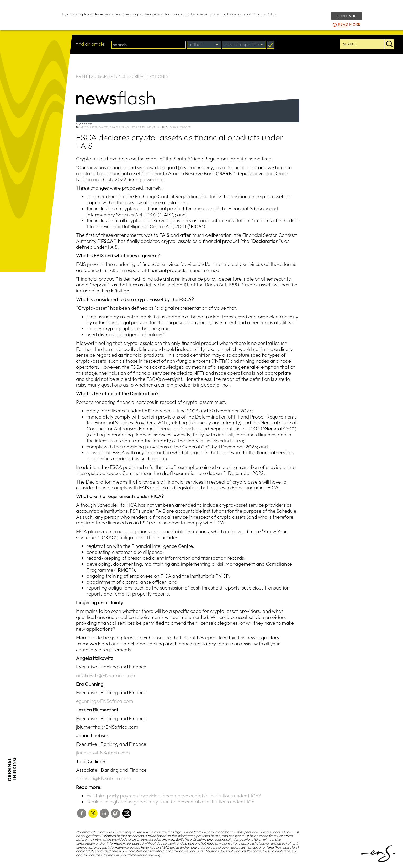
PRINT (82, 76)
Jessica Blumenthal (146, 127)
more (349, 25)
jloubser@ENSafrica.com (103, 753)
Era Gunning (119, 127)
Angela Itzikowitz (94, 127)
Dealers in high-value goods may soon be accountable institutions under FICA (171, 802)
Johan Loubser (180, 127)
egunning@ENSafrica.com (105, 701)
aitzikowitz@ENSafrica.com (106, 675)
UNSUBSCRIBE (130, 76)
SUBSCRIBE (102, 76)
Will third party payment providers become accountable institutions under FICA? (174, 796)
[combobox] (204, 45)
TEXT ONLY (158, 76)
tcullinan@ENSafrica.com (104, 778)
